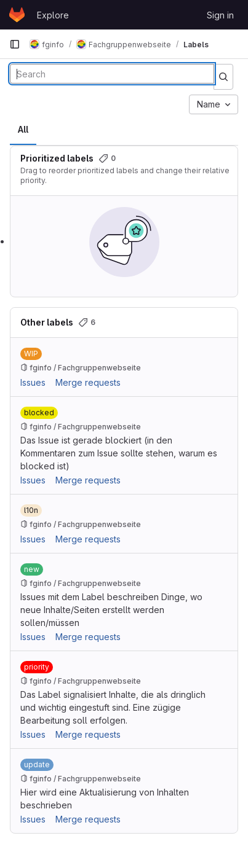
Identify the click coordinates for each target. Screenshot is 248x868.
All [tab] (23, 129)
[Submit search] (223, 77)
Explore (53, 15)
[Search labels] (112, 74)
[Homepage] (17, 15)
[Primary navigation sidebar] (15, 44)
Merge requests (88, 382)
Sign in (220, 15)
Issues (33, 382)
